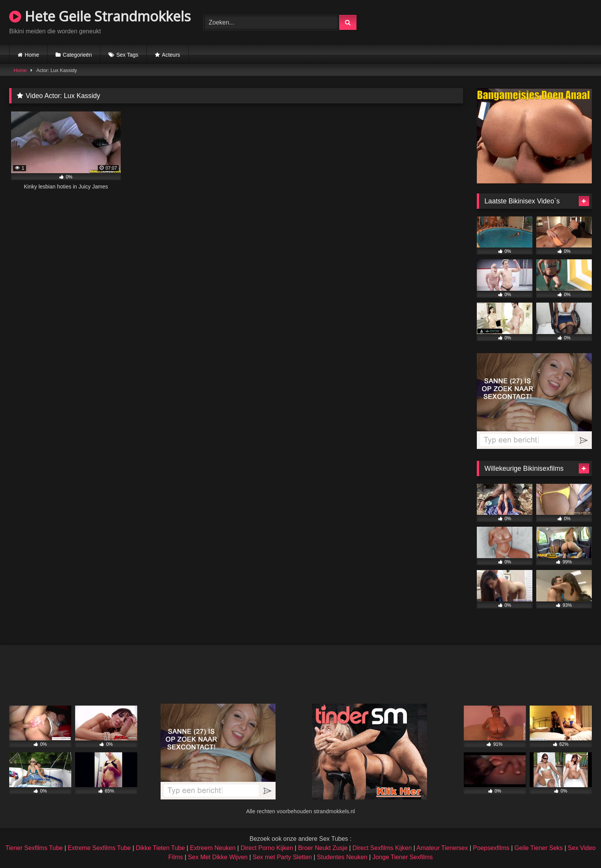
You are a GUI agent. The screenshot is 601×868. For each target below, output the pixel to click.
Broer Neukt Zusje (323, 848)
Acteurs (171, 55)
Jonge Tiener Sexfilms (402, 857)
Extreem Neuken (213, 848)
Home (32, 55)
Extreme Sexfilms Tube (99, 848)
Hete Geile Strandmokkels (100, 16)
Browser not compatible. (502, 21)
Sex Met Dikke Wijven (218, 857)
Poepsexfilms (491, 848)
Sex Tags (127, 55)
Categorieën (77, 55)
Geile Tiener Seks (539, 848)
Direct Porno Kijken (267, 848)
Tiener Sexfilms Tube (34, 848)
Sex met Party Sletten (282, 857)
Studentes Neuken (342, 857)
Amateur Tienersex (442, 848)
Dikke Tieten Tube (160, 848)
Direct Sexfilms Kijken (382, 848)
